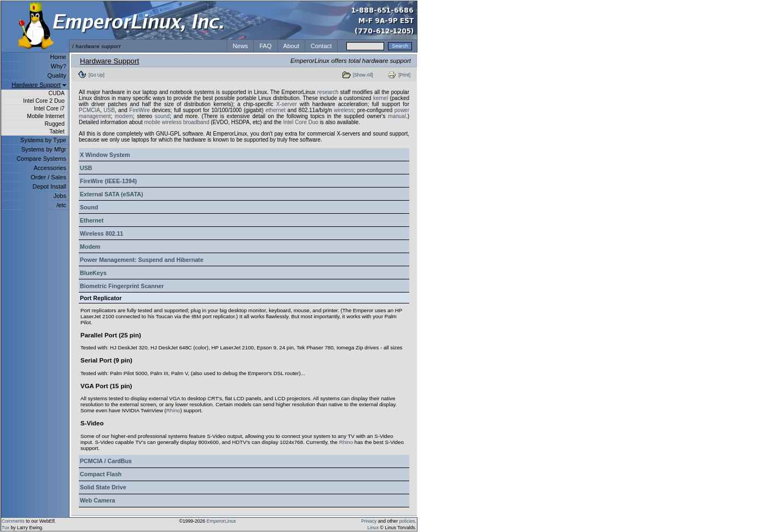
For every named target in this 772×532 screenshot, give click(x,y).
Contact (321, 46)
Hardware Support (36, 85)
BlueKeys (93, 273)
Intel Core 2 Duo (44, 101)
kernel (381, 98)
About (291, 46)
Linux (373, 528)
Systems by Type (43, 140)
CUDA (57, 93)
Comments (13, 521)
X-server (287, 104)
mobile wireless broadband (177, 122)
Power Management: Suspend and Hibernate (142, 260)
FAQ (265, 46)
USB (109, 110)
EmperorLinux (222, 521)
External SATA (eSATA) (111, 194)
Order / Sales (48, 177)
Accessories (50, 168)
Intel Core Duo (300, 122)
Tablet (57, 131)
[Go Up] (97, 75)
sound (162, 116)
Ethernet (92, 220)
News (240, 46)
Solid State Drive (103, 487)
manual (397, 116)
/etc (61, 205)
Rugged (55, 124)
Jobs (60, 196)
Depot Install (50, 186)
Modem (90, 247)
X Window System (105, 155)
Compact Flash (101, 474)
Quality (57, 75)
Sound (89, 207)
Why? (59, 66)
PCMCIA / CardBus (106, 461)
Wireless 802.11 (101, 233)
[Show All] (363, 75)
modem (124, 116)
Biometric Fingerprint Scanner (122, 286)
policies (407, 521)
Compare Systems (41, 159)
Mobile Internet (46, 116)
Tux (5, 528)
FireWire (140, 110)
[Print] (404, 75)
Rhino (173, 410)
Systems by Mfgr (44, 149)
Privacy (369, 521)
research (328, 92)
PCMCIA (89, 110)
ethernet (275, 110)
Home (58, 57)
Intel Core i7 (49, 109)
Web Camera (97, 500)
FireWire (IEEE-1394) (108, 181)
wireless (344, 110)
